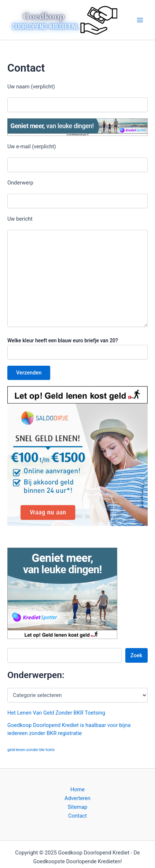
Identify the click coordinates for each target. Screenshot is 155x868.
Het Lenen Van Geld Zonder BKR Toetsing (56, 713)
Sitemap (78, 807)
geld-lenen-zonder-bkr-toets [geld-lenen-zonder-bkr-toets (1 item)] (31, 750)
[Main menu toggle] (140, 20)
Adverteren (77, 798)
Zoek (136, 655)
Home (77, 789)
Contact (77, 816)
